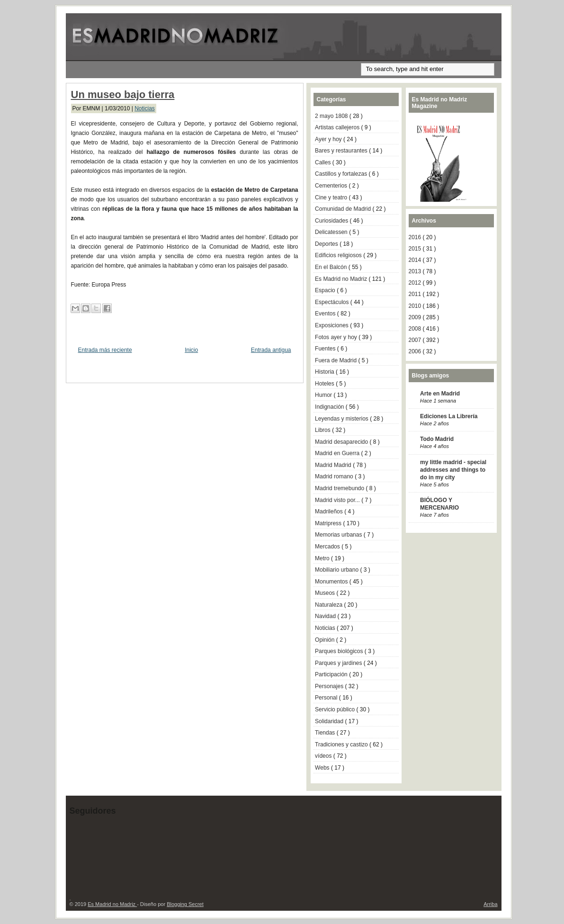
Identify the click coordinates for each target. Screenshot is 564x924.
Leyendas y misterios (342, 419)
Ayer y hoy (329, 139)
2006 (416, 351)
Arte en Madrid (440, 394)
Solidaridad (330, 721)
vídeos (324, 756)
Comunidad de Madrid (344, 209)
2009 (416, 317)
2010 (416, 306)
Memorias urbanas (339, 535)
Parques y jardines (339, 663)
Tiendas (326, 733)
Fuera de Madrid (336, 360)
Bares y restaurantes (342, 151)
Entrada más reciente (105, 350)
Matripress (329, 523)
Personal (327, 698)
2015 (416, 249)
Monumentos (332, 582)
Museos (326, 593)
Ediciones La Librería (449, 416)
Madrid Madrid (334, 465)
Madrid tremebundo (340, 488)
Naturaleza (329, 605)
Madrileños (330, 511)
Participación (332, 674)
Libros (323, 430)
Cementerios (332, 186)
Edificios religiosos (339, 255)
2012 (416, 283)
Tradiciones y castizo (342, 745)
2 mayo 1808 (332, 116)
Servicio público (336, 709)
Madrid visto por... (338, 500)
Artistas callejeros (338, 127)
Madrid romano (335, 476)
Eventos (326, 314)
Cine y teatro (332, 197)
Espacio (326, 290)
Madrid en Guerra (338, 453)
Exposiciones (332, 325)
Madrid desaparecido (342, 442)
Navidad (326, 616)
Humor (324, 395)
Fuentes (326, 349)
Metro (323, 558)
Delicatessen (332, 232)
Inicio (191, 350)
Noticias (145, 108)
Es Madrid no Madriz (342, 279)
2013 (416, 271)
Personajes (330, 686)
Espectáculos (333, 302)
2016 (416, 237)
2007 (416, 340)
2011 (416, 294)
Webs (323, 768)
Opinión (326, 640)
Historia (325, 372)
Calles (324, 162)
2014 (416, 260)
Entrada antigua (271, 350)
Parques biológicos (340, 651)
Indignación (330, 407)
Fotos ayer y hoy (337, 337)
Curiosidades (332, 221)
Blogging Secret (185, 904)
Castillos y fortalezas (342, 174)
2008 (416, 329)
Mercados (328, 547)
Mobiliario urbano (337, 570)
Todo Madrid (437, 439)
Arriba (490, 904)
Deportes (327, 244)
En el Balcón (332, 267)
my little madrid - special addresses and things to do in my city (453, 470)
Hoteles (325, 384)
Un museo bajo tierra (123, 94)
